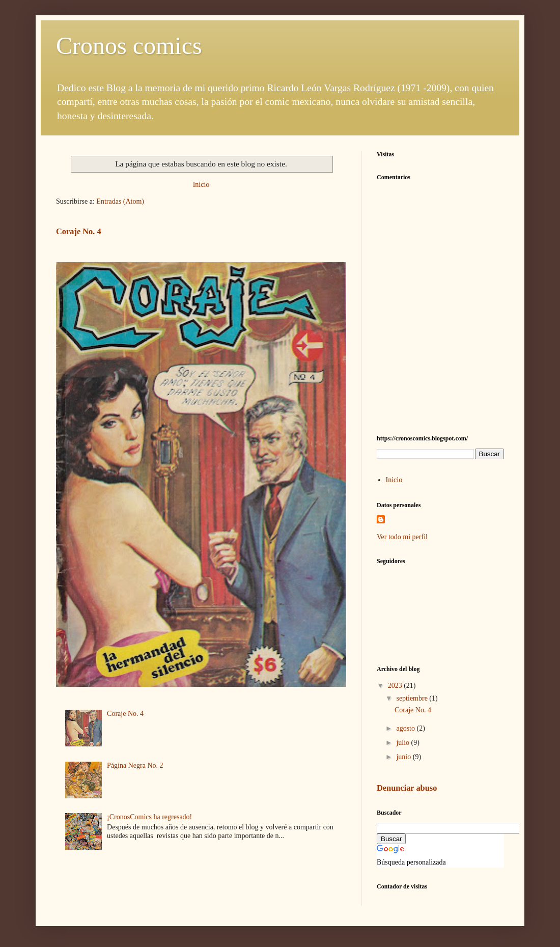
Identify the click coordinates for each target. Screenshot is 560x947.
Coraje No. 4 (79, 231)
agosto (406, 728)
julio (403, 743)
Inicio (201, 185)
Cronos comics (129, 46)
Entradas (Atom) (120, 201)
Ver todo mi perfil (402, 537)
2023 (396, 686)
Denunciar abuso (407, 788)
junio (404, 757)
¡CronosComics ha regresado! (149, 817)
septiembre (413, 698)
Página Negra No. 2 (135, 765)
